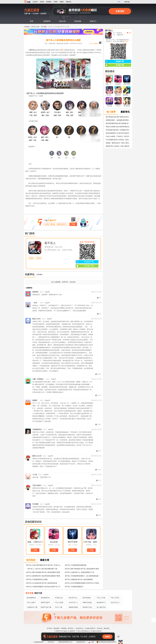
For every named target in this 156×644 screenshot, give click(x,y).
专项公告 (100, 628)
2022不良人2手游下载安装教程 (116, 603)
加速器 (39, 258)
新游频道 (49, 2)
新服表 (62, 2)
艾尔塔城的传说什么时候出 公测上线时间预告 (119, 140)
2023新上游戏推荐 (59, 598)
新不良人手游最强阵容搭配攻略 (76, 565)
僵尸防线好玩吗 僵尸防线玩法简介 (118, 117)
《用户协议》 (51, 642)
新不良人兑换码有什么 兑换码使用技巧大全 (80, 572)
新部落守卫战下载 (88, 608)
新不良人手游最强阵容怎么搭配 (37, 579)
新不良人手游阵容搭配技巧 (74, 587)
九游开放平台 (79, 628)
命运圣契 (54, 542)
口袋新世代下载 (32, 607)
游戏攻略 (78, 21)
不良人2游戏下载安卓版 (60, 603)
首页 (32, 21)
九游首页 (35, 2)
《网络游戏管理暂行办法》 (65, 642)
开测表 (56, 2)
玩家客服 (64, 628)
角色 (63, 50)
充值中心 (93, 21)
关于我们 (49, 628)
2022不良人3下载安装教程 (74, 603)
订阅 (129, 33)
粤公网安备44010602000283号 (106, 642)
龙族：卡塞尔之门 (35, 542)
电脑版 (31, 258)
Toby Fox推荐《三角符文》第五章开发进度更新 (119, 136)
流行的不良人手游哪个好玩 (74, 598)
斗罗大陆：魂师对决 (91, 542)
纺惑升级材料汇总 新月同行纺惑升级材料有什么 (119, 133)
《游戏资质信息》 (81, 642)
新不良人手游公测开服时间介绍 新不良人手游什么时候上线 (44, 565)
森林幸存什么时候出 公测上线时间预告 (119, 146)
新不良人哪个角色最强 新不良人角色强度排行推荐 (82, 569)
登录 (119, 2)
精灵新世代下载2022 (102, 603)
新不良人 (50, 243)
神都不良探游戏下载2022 (88, 603)
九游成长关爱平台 (90, 628)
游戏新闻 (47, 21)
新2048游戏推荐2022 (87, 598)
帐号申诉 (71, 628)
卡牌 (69, 545)
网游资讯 (69, 2)
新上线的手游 (101, 607)
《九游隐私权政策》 (39, 642)
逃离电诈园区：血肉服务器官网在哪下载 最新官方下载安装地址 (119, 120)
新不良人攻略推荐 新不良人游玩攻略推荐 (79, 579)
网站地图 (56, 628)
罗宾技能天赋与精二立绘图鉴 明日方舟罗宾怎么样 (119, 130)
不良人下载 (58, 607)
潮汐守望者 (73, 542)
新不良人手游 (35, 27)
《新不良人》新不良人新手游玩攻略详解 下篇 (42, 569)
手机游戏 (27, 27)
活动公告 (62, 21)
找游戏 (42, 2)
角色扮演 (49, 247)
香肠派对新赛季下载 (74, 608)
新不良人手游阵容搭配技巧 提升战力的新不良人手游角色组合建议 (44, 587)
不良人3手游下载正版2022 (116, 598)
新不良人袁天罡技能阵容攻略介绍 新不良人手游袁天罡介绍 (83, 583)
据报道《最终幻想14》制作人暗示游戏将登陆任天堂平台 (119, 143)
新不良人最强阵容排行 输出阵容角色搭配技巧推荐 (43, 576)
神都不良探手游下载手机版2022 (46, 603)
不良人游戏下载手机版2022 (32, 603)
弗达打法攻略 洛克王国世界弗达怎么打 (119, 127)
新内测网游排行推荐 (32, 598)
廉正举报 (107, 628)
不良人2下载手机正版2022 (102, 598)
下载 (73, 224)
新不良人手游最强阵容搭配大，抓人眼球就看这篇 (82, 576)
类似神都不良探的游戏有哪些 (46, 598)
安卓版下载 (85, 266)
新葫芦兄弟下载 (46, 607)
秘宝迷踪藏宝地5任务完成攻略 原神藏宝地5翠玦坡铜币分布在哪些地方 (119, 123)
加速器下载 (85, 262)
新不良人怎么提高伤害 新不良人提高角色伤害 (42, 583)
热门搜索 (44, 27)
